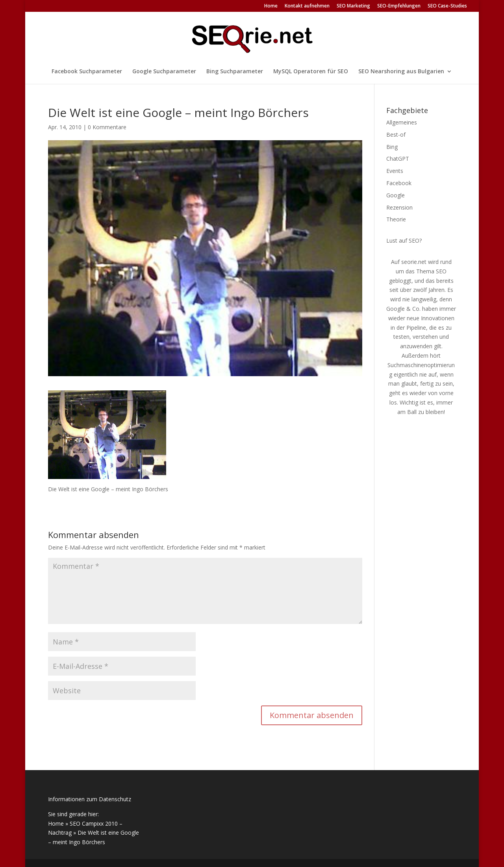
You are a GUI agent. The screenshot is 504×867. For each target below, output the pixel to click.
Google (396, 195)
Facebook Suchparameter (87, 72)
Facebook (399, 183)
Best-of (396, 135)
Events (395, 171)
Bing (392, 147)
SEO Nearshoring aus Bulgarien (401, 72)
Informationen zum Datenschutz (90, 799)
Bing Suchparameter (235, 72)
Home (271, 6)
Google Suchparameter (164, 72)
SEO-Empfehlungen (399, 6)
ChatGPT (398, 159)
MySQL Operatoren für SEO (311, 72)
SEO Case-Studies (447, 6)
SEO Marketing (353, 6)
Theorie (396, 219)
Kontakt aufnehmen (307, 6)
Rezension (399, 207)
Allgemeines (402, 122)
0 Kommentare (107, 127)
